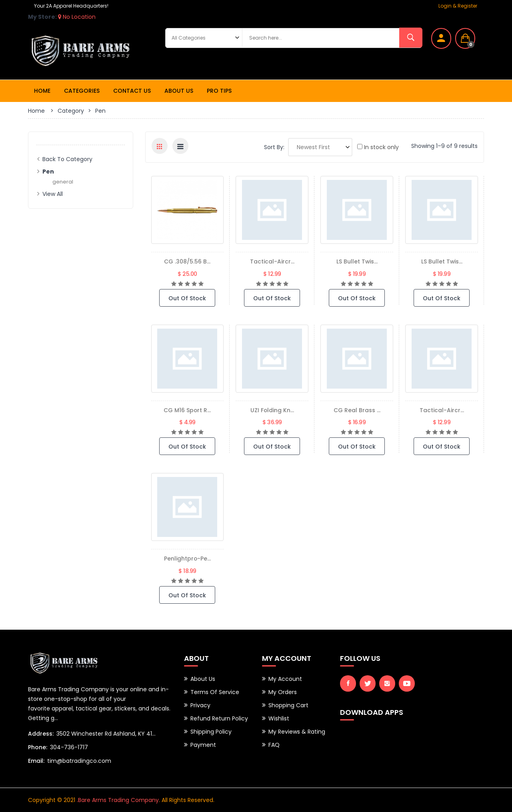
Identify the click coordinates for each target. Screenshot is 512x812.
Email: (36, 761)
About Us (179, 91)
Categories (82, 91)
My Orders (283, 692)
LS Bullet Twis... (357, 261)
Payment (203, 745)
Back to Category (67, 159)
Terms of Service (215, 692)
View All (53, 194)
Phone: (38, 747)
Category (71, 111)
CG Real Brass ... (357, 410)
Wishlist (279, 718)
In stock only (378, 147)
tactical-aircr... (272, 261)
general (63, 182)
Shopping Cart (288, 705)
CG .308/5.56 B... (187, 261)
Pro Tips (219, 91)
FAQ (274, 745)
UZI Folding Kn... (272, 410)
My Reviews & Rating (297, 732)
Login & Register (458, 6)
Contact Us (132, 91)
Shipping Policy (211, 732)
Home (42, 91)
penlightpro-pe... (187, 558)
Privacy (200, 705)
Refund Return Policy (219, 718)
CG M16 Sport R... (187, 410)
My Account (285, 679)
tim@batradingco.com (79, 761)
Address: (41, 734)
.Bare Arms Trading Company (118, 800)
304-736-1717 (69, 747)
